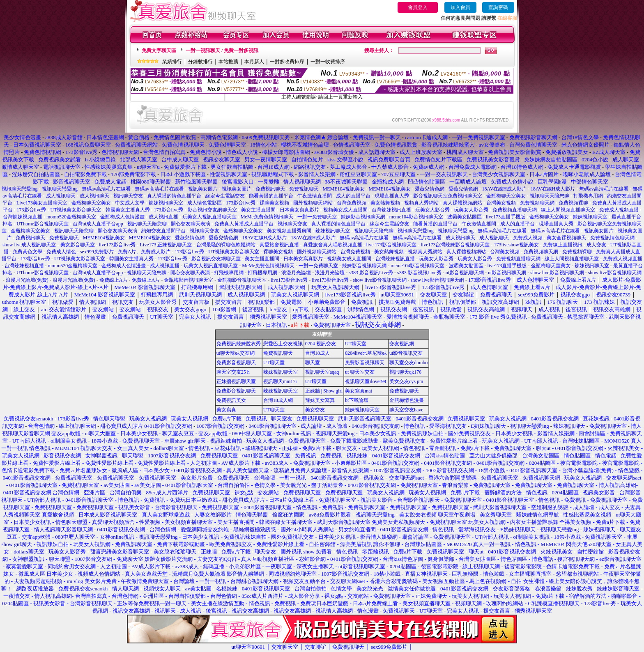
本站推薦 (228, 62)
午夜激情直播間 (315, 196)
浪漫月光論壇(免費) (27, 280)
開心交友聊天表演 (191, 224)
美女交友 (315, 410)
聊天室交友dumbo (408, 363)
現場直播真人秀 (392, 196)
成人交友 (596, 245)
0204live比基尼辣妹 (366, 353)
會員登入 (418, 7)
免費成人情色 (61, 252)
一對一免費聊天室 (317, 217)
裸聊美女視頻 (274, 203)
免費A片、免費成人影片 (144, 252)
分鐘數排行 (200, 62)
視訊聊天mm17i (280, 381)
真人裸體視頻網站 (462, 203)
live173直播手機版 (506, 217)
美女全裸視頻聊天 (566, 238)
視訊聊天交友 (128, 196)
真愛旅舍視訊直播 (279, 245)
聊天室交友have (406, 410)
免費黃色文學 (28, 252)
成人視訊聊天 (61, 196)
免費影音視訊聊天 (236, 363)
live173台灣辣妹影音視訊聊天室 (455, 245)
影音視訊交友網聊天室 (212, 210)
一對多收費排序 (287, 62)
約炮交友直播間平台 (163, 231)
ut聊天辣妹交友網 (236, 353)
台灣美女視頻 (501, 203)
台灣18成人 (317, 353)
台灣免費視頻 (352, 203)
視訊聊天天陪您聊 (550, 196)
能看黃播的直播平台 (271, 196)
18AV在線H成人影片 (504, 189)
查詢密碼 (498, 7)
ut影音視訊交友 (406, 353)
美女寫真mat (359, 391)
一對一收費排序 (328, 62)
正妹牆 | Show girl (324, 391)
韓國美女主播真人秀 (128, 210)
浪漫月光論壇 (296, 273)
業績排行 (172, 62)
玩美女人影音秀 (432, 210)
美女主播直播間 (258, 210)
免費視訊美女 (231, 400)
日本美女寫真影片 (299, 210)
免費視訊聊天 (270, 189)
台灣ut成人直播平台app (98, 224)
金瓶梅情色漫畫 (407, 400)
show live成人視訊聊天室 (29, 245)
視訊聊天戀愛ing (20, 189)
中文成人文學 (130, 203)
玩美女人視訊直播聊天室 (209, 217)
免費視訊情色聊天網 (612, 238)
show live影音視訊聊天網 (557, 273)
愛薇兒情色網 (430, 189)
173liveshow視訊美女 (516, 245)
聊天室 (313, 363)
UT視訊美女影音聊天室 (76, 210)
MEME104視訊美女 (344, 189)
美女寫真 (226, 410)
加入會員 (460, 7)
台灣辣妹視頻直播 (23, 217)
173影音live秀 (241, 203)
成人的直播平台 (353, 196)
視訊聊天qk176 (405, 372)
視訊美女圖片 (203, 189)
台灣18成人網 (278, 400)
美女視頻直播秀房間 (289, 231)
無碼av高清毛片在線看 (106, 189)
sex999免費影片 (97, 252)
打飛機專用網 (588, 196)
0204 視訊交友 (321, 344)
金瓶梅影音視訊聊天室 (189, 280)
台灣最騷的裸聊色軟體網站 (226, 245)
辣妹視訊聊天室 (166, 203)
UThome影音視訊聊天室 (43, 224)
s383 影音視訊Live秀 (371, 273)
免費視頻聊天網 (537, 203)
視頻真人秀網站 (421, 203)
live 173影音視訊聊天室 (392, 245)
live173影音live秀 (117, 245)
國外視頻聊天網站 (313, 203)
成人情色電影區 (205, 203)
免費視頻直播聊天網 (515, 210)
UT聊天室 (356, 344)
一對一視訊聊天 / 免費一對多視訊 (222, 51)
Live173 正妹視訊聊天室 (166, 245)
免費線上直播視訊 (563, 245)
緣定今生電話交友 (225, 196)
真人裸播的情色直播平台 (174, 196)
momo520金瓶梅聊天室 (71, 217)
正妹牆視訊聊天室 (236, 381)
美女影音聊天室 (78, 245)
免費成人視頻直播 (619, 210)
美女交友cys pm (406, 381)
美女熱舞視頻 (385, 203)
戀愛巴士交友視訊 (283, 344)
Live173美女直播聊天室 (42, 203)
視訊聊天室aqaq (322, 372)
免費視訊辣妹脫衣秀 (239, 344)
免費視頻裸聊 (573, 203)
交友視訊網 (402, 344)
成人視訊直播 (163, 217)
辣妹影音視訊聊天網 (363, 217)
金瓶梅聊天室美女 (506, 196)
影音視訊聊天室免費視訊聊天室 (448, 196)
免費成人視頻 (528, 238)
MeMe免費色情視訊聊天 (267, 217)
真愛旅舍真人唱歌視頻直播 (333, 245)
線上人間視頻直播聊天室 (568, 210)
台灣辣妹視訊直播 (391, 210)
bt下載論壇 (357, 400)
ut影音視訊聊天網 (465, 273)
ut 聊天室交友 (360, 372)
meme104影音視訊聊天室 (416, 217)
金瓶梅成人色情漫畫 (122, 217)
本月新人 (254, 62)
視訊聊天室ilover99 (366, 381)
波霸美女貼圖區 (465, 217)
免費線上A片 (114, 280)
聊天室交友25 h (233, 372)
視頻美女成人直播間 (345, 210)
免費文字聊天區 (159, 51)
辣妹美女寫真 (320, 400)
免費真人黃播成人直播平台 (244, 224)
